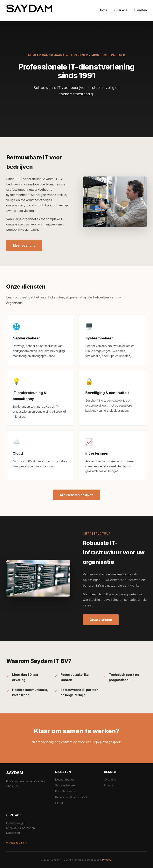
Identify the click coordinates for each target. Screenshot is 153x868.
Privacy (109, 785)
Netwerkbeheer (65, 780)
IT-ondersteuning (66, 791)
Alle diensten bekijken (76, 495)
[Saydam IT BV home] (30, 10)
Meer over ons (24, 245)
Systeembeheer (66, 785)
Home (103, 10)
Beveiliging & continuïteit (71, 797)
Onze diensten (101, 620)
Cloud (59, 803)
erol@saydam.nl (16, 842)
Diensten (141, 10)
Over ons (121, 10)
